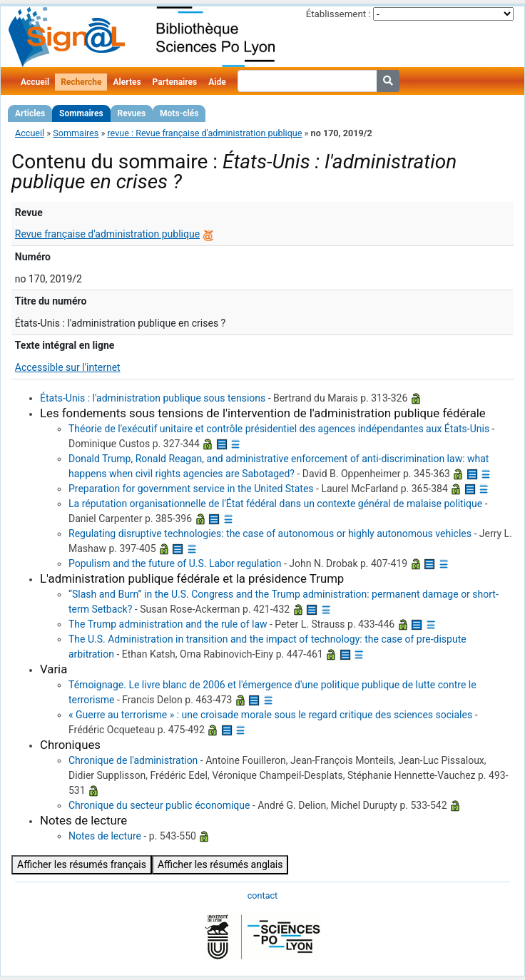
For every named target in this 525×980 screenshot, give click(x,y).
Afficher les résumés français (82, 864)
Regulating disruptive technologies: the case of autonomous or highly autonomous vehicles (270, 534)
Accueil (35, 82)
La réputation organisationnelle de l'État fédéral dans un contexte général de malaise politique (275, 504)
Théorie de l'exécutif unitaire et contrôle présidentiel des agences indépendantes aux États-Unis (279, 429)
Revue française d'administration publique (107, 234)
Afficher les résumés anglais (220, 864)
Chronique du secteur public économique (159, 805)
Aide (217, 82)
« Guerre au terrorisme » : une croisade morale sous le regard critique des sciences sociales (270, 715)
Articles (30, 113)
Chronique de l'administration (133, 760)
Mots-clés (179, 113)
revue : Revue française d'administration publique (204, 133)
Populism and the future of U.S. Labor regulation (175, 563)
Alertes (127, 82)
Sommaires (81, 113)
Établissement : (338, 14)
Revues (132, 113)
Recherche (81, 82)
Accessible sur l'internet (68, 367)
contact (262, 895)
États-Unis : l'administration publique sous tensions (153, 398)
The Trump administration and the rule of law (168, 624)
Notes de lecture (105, 836)
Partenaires (175, 82)
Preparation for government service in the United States (191, 489)
